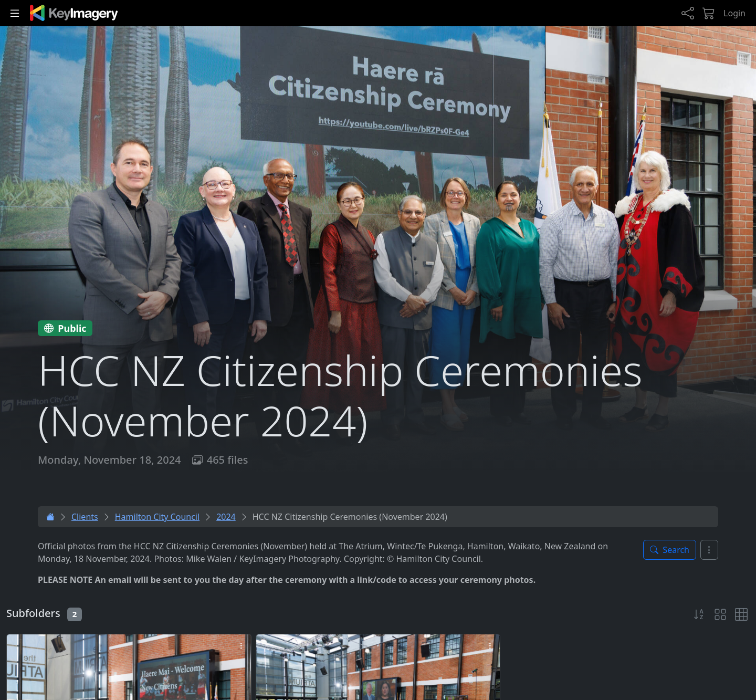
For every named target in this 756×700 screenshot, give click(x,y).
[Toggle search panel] (670, 550)
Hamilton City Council (157, 517)
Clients (85, 517)
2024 (226, 517)
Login (734, 13)
